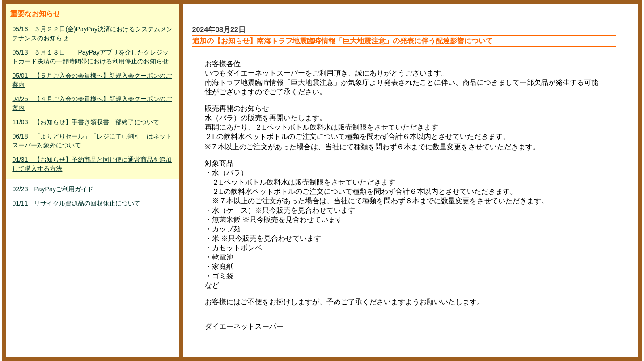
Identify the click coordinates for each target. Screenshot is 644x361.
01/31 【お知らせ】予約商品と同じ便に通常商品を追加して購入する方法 (92, 164)
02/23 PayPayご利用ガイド (53, 189)
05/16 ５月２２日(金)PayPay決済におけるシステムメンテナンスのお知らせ (92, 34)
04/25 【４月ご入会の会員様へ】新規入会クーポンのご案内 (92, 103)
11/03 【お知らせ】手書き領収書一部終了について (86, 122)
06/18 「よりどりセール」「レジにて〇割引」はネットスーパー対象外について (92, 141)
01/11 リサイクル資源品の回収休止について (76, 203)
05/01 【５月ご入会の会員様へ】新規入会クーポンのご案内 (92, 80)
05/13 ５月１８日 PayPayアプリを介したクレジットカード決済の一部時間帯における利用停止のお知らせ (90, 57)
